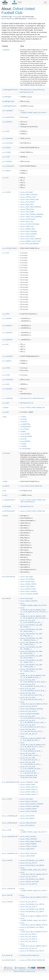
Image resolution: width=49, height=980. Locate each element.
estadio (7, 152)
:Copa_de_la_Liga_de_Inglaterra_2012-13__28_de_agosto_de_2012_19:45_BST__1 (34, 616)
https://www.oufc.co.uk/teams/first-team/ (32, 90)
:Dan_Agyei (27, 192)
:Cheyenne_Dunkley (29, 594)
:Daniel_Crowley (28, 589)
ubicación (7, 389)
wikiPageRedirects (10, 782)
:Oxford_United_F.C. (29, 787)
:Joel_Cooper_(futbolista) (31, 239)
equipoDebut (10, 836)
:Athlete (24, 446)
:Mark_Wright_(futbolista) (31, 841)
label (5, 481)
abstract (6, 50)
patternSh (7, 340)
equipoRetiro (10, 853)
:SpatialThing (25, 424)
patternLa (7, 325)
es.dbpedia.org (32, 19)
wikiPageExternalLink (10, 90)
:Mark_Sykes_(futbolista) (31, 207)
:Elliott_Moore (27, 209)
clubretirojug (9, 823)
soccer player (17, 17)
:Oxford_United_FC (29, 789)
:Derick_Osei (27, 226)
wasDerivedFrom (9, 500)
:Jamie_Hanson (28, 219)
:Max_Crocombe (28, 836)
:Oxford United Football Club (31, 486)
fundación (7, 161)
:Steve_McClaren (28, 823)
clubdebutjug (10, 816)
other (6, 314)
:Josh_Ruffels (27, 212)
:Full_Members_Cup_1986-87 (32, 912)
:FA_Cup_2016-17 (29, 934)
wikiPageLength (8, 101)
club (7, 799)
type (4, 417)
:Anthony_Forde (28, 197)
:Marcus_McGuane (29, 195)
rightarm (7, 361)
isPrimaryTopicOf (9, 511)
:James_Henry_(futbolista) (31, 217)
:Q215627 (25, 434)
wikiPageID (7, 97)
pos (5, 344)
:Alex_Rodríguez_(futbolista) (32, 214)
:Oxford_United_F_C (29, 792)
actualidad (7, 111)
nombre (7, 192)
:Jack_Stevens (28, 236)
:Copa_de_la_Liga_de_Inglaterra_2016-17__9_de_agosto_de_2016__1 (33, 738)
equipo (6, 148)
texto (6, 384)
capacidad (7, 138)
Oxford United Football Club (18, 11)
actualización (8, 117)
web (6, 403)
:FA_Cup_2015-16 (29, 877)
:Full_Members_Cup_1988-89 (32, 879)
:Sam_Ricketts (28, 816)
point (6, 412)
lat (4, 491)
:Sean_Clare (27, 204)
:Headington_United (29, 782)
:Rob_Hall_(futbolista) (30, 244)
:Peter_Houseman (29, 853)
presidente (7, 356)
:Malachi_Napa (28, 229)
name (5, 516)
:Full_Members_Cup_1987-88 (32, 904)
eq (6, 830)
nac (5, 178)
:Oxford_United (28, 784)
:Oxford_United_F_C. (30, 794)
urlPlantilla (7, 398)
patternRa (7, 333)
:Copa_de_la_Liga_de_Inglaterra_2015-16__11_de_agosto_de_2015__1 (33, 676)
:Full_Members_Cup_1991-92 (32, 951)
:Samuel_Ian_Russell (30, 882)
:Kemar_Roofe (28, 582)
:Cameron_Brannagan (30, 224)
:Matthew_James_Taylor (30, 241)
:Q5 (23, 439)
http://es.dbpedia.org (8, 19)
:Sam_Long (27, 222)
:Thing (23, 417)
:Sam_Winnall (27, 202)
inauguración (8, 166)
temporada (8, 380)
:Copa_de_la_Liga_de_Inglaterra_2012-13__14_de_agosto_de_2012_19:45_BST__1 (34, 610)
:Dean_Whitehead (29, 839)
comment (6, 453)
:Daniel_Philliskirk (28, 844)
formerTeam (8, 577)
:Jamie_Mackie (28, 856)
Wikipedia (21, 970)
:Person (24, 419)
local (7, 860)
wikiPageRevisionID (9, 106)
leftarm (6, 171)
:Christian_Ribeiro (29, 809)
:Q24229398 (26, 436)
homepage (7, 506)
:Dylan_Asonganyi (29, 234)
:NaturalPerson (26, 427)
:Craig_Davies (27, 849)
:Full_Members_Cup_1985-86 (32, 865)
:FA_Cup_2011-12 (29, 902)
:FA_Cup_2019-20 (29, 706)
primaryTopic (9, 960)
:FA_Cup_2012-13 (29, 863)
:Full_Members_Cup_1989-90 (32, 860)
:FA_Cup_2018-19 (29, 711)
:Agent (23, 431)
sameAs (6, 486)
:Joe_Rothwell (27, 579)
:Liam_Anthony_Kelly (30, 199)
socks (6, 375)
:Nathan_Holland (28, 584)
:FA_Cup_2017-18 (29, 734)
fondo (6, 157)
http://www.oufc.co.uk (27, 92)
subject (5, 407)
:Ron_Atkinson (28, 818)
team (6, 598)
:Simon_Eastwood (29, 231)
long (5, 495)
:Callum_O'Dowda (29, 846)
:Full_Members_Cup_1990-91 (32, 927)
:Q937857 (25, 441)
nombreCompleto (10, 248)
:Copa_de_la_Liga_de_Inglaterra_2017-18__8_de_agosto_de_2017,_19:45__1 (33, 745)
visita (7, 902)
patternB (7, 318)
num (6, 253)
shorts (6, 368)
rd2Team (8, 889)
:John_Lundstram (28, 591)
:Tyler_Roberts (28, 586)
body (6, 131)
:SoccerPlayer (26, 449)
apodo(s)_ (7, 122)
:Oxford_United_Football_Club (32, 407)
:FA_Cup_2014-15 (29, 884)
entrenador (8, 143)
